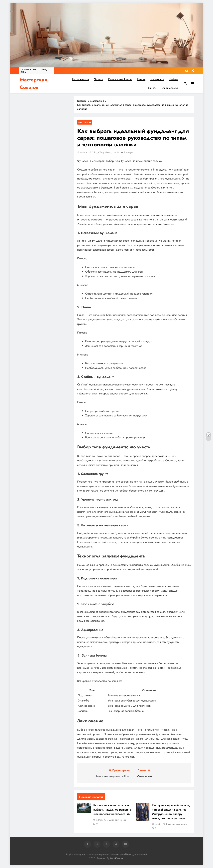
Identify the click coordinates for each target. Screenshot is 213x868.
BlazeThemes (117, 858)
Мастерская (157, 79)
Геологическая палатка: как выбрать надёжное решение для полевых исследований (112, 810)
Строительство (170, 88)
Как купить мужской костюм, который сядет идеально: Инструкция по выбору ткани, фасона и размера (171, 812)
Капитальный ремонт (120, 79)
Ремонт (141, 79)
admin (83, 152)
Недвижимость (81, 79)
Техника (99, 79)
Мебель (173, 79)
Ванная (152, 88)
